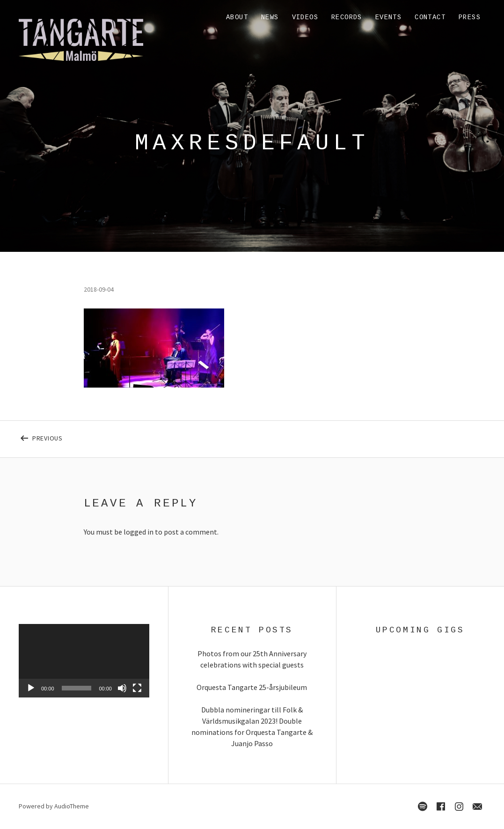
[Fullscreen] (137, 688)
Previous (131, 436)
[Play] (31, 688)
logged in (139, 532)
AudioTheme (72, 806)
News (270, 17)
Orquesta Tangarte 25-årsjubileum (252, 687)
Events (388, 17)
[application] (84, 661)
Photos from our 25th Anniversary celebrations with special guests (252, 659)
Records (347, 17)
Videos (305, 17)
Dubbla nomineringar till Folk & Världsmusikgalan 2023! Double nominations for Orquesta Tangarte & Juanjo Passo (252, 726)
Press (470, 17)
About (237, 17)
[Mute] (122, 688)
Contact (430, 17)
